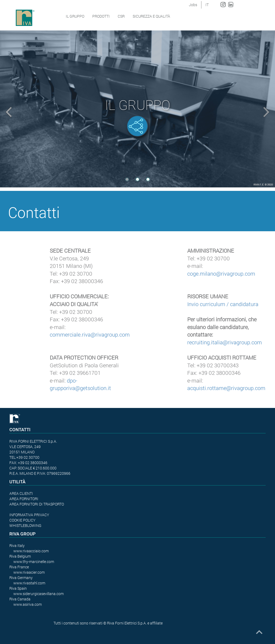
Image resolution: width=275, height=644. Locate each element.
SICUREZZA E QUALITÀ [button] (151, 16)
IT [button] (207, 5)
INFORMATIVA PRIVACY (29, 515)
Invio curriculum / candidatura (223, 304)
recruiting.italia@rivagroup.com (225, 342)
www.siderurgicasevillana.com (39, 594)
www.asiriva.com (28, 604)
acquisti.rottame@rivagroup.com (226, 388)
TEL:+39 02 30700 (24, 457)
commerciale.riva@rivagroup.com (90, 334)
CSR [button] (121, 16)
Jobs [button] (193, 5)
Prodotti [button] (101, 16)
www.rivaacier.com (29, 572)
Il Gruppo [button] (75, 16)
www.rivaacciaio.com (31, 551)
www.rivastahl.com (29, 583)
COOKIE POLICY (22, 520)
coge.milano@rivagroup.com (221, 273)
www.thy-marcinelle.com (34, 562)
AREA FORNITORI (24, 499)
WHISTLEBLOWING (25, 525)
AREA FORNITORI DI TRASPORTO (37, 504)
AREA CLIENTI (21, 493)
